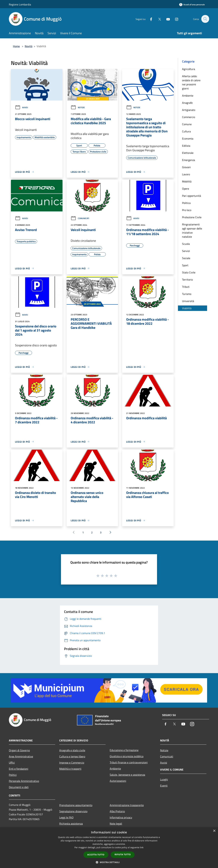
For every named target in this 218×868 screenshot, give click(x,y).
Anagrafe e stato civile (72, 750)
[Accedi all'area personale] (192, 5)
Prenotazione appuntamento (76, 805)
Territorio (187, 280)
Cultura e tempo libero (72, 756)
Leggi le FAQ (66, 817)
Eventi (164, 786)
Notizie (78, 107)
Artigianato (189, 110)
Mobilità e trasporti (70, 769)
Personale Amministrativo (24, 781)
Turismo (187, 294)
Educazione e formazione (124, 750)
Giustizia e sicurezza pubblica (127, 756)
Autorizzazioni (118, 781)
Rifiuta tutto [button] (123, 854)
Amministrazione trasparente (127, 805)
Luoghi (164, 779)
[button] (109, 862)
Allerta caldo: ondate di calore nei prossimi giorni (191, 82)
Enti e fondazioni (19, 769)
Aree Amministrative (21, 756)
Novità (29, 46)
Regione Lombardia (20, 4)
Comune (187, 124)
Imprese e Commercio (72, 763)
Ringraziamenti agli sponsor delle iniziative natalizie (192, 231)
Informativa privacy (121, 817)
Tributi (186, 287)
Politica (186, 203)
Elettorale (188, 153)
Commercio (189, 117)
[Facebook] (149, 19)
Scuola (186, 244)
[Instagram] (175, 19)
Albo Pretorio (117, 811)
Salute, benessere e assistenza (127, 775)
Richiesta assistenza (71, 824)
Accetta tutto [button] (96, 855)
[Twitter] (158, 19)
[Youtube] (166, 19)
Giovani (186, 167)
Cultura (186, 131)
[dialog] (109, 848)
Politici (13, 775)
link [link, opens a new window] (142, 847)
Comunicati (80, 218)
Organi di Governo (19, 750)
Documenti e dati (19, 787)
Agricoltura (189, 69)
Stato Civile (189, 272)
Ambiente (188, 96)
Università (188, 301)
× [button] (214, 831)
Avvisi (21, 107)
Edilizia (186, 146)
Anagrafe (187, 103)
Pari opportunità (192, 196)
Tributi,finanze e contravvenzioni (129, 762)
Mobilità (187, 181)
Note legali (116, 824)
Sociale (186, 258)
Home (16, 46)
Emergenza (189, 160)
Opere (186, 189)
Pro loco (187, 210)
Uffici (12, 763)
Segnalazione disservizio (73, 811)
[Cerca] (205, 19)
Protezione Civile (192, 217)
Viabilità (187, 308)
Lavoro (186, 174)
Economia (188, 139)
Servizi (186, 251)
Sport (185, 265)
